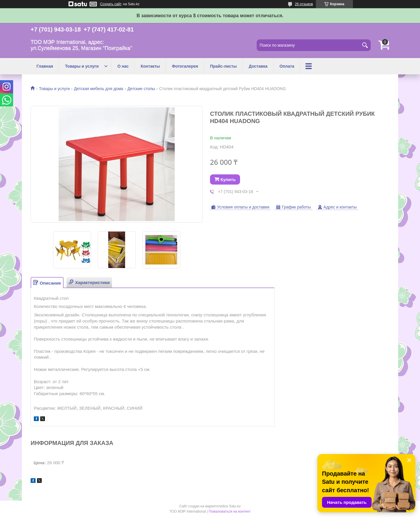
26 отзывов (304, 4)
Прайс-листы (223, 66)
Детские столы (141, 89)
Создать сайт (111, 4)
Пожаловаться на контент (230, 511)
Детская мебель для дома (99, 89)
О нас (123, 66)
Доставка (258, 66)
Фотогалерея (185, 66)
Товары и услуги (82, 66)
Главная (45, 66)
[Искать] (365, 45)
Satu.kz (235, 506)
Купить (228, 179)
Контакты (150, 66)
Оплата (287, 66)
